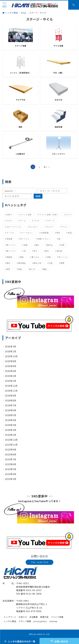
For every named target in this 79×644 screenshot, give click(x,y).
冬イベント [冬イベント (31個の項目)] (25, 239)
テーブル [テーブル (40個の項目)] (10, 233)
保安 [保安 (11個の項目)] (58, 233)
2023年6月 (11, 464)
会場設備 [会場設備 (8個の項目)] (45, 233)
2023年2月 (11, 479)
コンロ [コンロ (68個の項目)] (36, 220)
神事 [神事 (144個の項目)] (49, 257)
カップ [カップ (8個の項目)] (69, 214)
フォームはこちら (40, 562)
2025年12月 (11, 356)
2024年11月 (11, 391)
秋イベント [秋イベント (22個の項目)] (63, 257)
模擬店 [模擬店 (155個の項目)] (9, 257)
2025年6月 (11, 366)
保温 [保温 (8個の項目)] (70, 233)
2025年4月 (11, 371)
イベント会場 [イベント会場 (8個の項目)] (26, 214)
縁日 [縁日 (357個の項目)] (8, 263)
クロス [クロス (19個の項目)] (9, 220)
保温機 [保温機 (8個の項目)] (9, 239)
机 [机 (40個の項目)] (25, 251)
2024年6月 (11, 410)
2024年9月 (11, 396)
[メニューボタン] (4, 5)
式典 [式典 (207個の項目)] (62, 245)
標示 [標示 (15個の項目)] (47, 251)
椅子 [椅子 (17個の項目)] (35, 251)
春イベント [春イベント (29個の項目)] (11, 251)
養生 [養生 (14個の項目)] (45, 269)
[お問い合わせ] (59, 641)
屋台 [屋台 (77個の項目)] (37, 245)
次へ (45, 167)
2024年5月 (11, 415)
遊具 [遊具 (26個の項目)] (8, 269)
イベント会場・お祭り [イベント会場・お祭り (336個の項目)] (49, 214)
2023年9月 (11, 450)
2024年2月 (11, 430)
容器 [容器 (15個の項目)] (26, 245)
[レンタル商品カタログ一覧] (20, 641)
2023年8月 (11, 454)
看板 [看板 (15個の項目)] (22, 257)
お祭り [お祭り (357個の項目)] (9, 214)
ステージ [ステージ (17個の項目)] (51, 220)
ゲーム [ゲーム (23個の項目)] (23, 220)
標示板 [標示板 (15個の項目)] (60, 251)
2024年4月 (11, 420)
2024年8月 (11, 400)
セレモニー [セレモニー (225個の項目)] (34, 227)
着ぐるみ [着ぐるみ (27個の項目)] (35, 257)
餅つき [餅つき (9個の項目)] (33, 269)
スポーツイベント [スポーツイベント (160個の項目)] (14, 227)
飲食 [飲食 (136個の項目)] (20, 269)
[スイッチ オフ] (74, 5)
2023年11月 (11, 445)
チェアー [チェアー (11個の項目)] (50, 227)
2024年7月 (11, 405)
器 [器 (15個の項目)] (59, 239)
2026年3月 (11, 346)
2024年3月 (11, 425)
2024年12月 (11, 386)
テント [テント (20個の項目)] (65, 227)
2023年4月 (11, 474)
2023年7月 (11, 459)
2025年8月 (11, 361)
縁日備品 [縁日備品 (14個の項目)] (22, 263)
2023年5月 (11, 469)
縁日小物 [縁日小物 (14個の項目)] (37, 263)
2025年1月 (11, 381)
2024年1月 (11, 435)
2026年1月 (11, 351)
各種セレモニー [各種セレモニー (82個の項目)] (44, 239)
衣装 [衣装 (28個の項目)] (51, 263)
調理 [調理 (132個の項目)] (62, 263)
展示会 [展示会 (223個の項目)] (50, 245)
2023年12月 (11, 440)
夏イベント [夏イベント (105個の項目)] (11, 245)
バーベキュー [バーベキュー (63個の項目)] (27, 233)
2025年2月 (11, 376)
